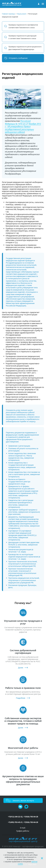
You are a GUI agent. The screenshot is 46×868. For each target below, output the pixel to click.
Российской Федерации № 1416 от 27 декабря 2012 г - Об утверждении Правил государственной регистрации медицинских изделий (23, 127)
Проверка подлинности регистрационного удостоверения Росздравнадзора (25, 48)
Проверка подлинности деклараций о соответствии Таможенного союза (22, 37)
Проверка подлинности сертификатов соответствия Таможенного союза (23, 26)
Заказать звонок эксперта (23, 801)
